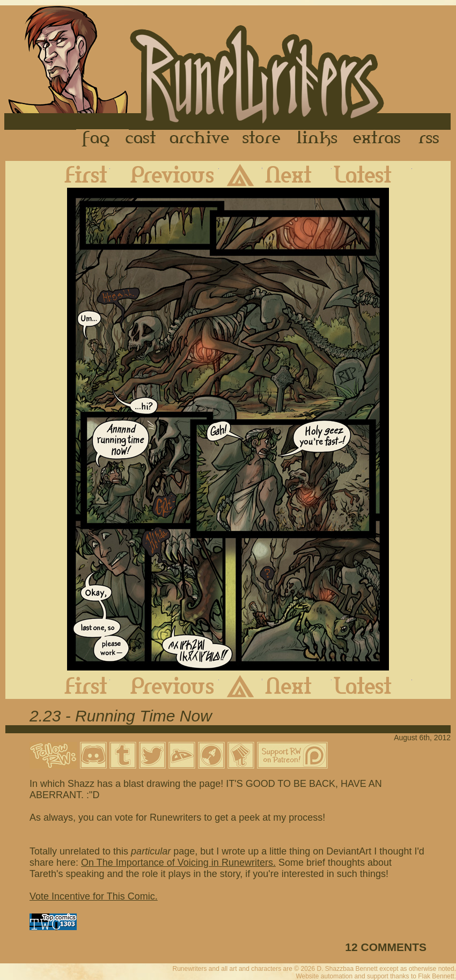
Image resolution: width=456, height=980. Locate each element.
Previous (164, 174)
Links (317, 139)
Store (261, 139)
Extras (379, 139)
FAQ (97, 139)
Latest (372, 174)
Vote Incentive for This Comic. (94, 896)
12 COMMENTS (386, 947)
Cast (141, 139)
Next (297, 174)
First (77, 174)
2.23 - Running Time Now (121, 716)
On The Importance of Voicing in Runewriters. (178, 863)
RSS (432, 139)
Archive (200, 139)
